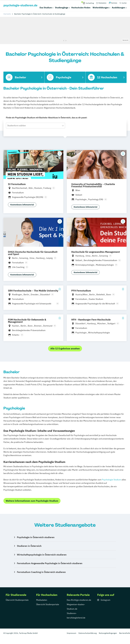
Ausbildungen (118, 8)
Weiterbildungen (101, 8)
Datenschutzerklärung (88, 633)
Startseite (7, 14)
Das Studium (46, 8)
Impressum (71, 633)
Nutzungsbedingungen (108, 633)
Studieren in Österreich (29, 546)
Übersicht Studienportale (17, 600)
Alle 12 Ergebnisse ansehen (65, 348)
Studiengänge (62, 8)
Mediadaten (42, 600)
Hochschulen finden (81, 8)
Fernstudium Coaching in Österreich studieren (41, 572)
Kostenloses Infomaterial (22, 205)
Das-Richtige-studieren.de (79, 600)
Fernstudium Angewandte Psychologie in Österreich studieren (50, 563)
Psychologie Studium (112, 480)
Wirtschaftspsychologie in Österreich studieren (42, 555)
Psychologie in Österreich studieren (36, 537)
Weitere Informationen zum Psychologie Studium (32, 501)
